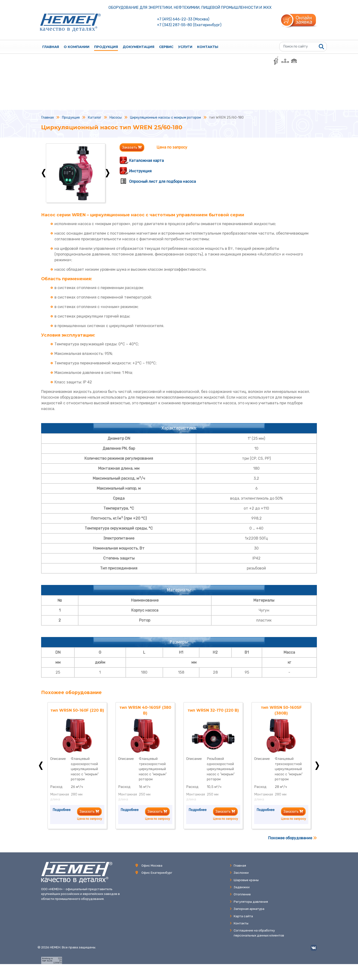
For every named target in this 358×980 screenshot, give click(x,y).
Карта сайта (241, 916)
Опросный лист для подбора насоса (162, 181)
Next (107, 173)
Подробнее (62, 810)
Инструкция (140, 171)
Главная (51, 47)
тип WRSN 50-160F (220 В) (77, 710)
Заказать (132, 147)
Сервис (166, 47)
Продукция (106, 47)
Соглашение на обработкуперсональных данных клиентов (257, 933)
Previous (44, 173)
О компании (77, 47)
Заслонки (239, 873)
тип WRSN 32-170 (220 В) (213, 710)
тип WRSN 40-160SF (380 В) (145, 710)
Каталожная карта (146, 161)
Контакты (208, 47)
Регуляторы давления (249, 902)
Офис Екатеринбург (157, 873)
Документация (138, 47)
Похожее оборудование (293, 838)
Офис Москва (152, 865)
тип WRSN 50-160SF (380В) (281, 710)
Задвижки (240, 887)
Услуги (185, 47)
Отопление (240, 894)
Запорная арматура (247, 909)
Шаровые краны (244, 880)
